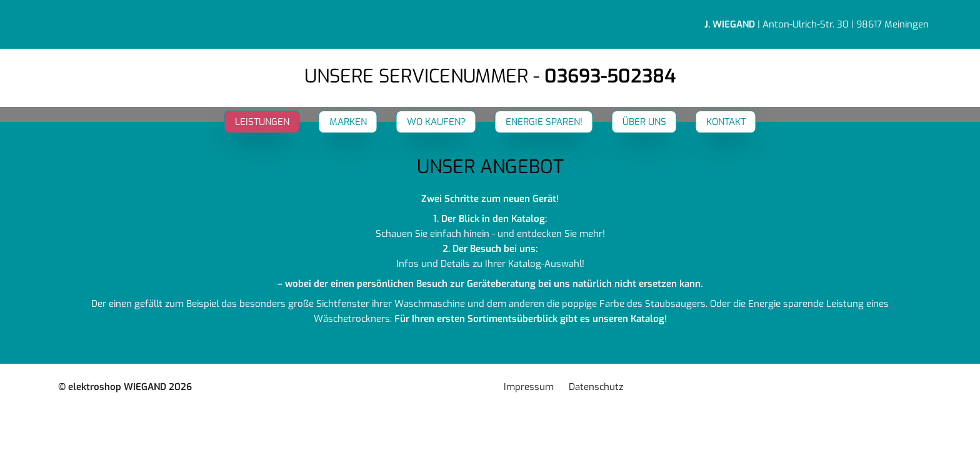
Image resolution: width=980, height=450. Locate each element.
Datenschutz (596, 387)
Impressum (529, 387)
